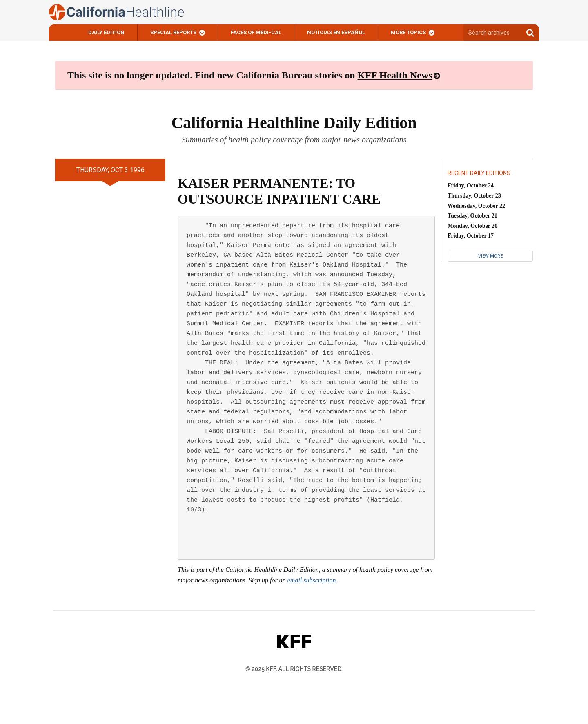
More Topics (408, 32)
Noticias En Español (336, 32)
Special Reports (173, 32)
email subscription (312, 580)
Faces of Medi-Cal (256, 32)
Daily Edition (106, 32)
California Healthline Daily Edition (294, 123)
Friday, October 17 (471, 236)
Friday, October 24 (471, 185)
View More (490, 256)
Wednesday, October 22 (476, 206)
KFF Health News (395, 75)
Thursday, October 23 (474, 196)
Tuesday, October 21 (472, 216)
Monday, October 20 (472, 226)
